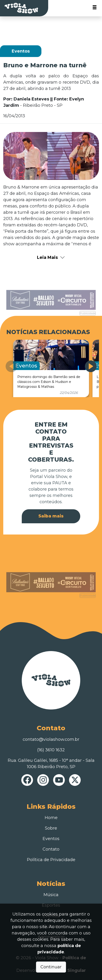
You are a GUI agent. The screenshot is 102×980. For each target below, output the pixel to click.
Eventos (51, 839)
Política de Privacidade (51, 860)
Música (51, 895)
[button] (91, 366)
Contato (51, 849)
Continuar (51, 967)
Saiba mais (51, 516)
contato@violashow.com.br (51, 739)
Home (51, 818)
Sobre (51, 828)
